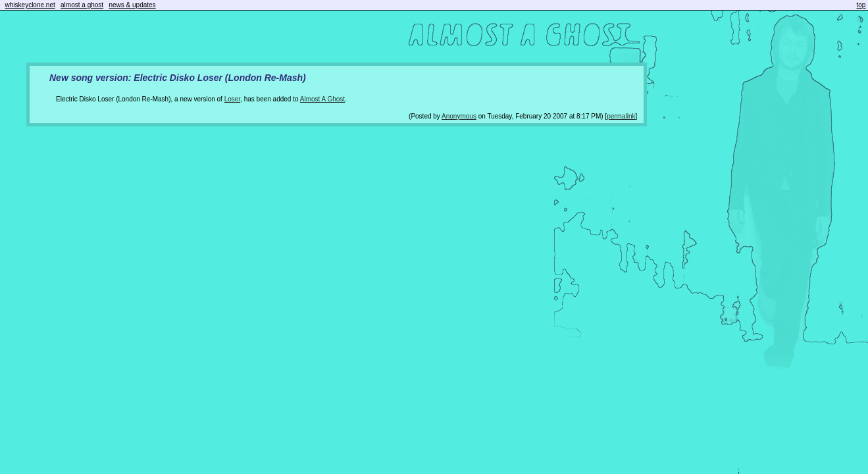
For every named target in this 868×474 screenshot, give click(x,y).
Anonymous (459, 116)
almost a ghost (82, 5)
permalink (621, 116)
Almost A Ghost (322, 99)
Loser (232, 99)
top (861, 5)
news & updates (132, 5)
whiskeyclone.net (30, 5)
